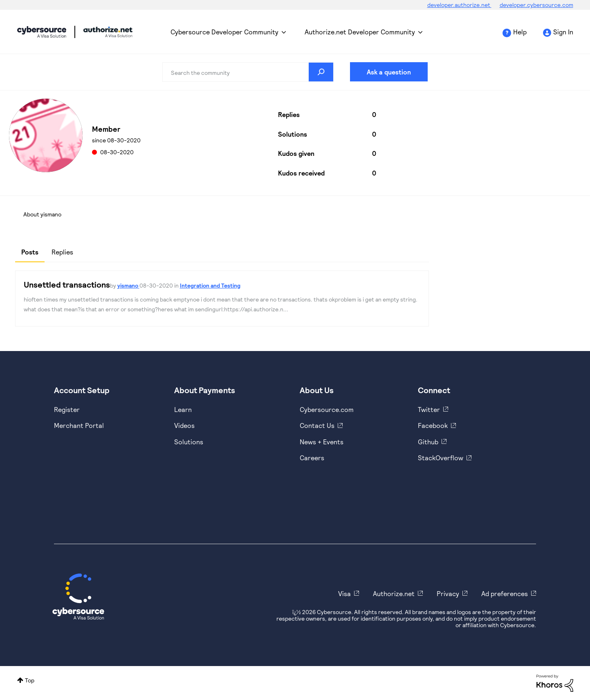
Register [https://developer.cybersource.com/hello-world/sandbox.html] (67, 409)
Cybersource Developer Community (42, 32)
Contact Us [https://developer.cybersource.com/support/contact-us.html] (317, 425)
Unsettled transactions (67, 284)
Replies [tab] (62, 252)
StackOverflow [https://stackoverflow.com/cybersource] (441, 458)
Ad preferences (505, 593)
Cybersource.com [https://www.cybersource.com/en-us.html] (327, 409)
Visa (344, 593)
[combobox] (248, 72)
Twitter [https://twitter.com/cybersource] (429, 409)
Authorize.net (394, 593)
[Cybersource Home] (78, 596)
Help (520, 32)
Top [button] (30, 680)
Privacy (448, 593)
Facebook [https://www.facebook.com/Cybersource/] (433, 425)
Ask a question (389, 72)
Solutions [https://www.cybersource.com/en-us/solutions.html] (189, 442)
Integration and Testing (210, 285)
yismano (128, 285)
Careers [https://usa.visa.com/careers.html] (312, 458)
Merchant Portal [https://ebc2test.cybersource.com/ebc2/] (79, 425)
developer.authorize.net (459, 5)
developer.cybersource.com (536, 5)
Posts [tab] (30, 252)
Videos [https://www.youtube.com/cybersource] (184, 425)
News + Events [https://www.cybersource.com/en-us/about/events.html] (322, 442)
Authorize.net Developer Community (360, 32)
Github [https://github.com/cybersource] (428, 442)
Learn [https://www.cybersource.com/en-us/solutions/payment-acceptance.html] (183, 409)
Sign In (563, 32)
